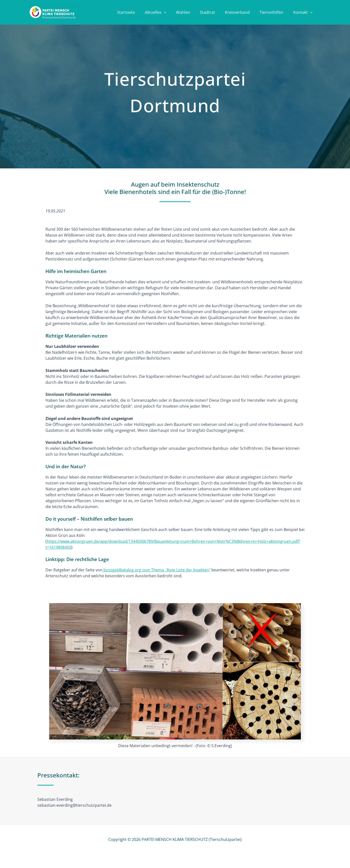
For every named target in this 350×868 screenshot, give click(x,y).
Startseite (139, 13)
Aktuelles (166, 13)
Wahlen (192, 13)
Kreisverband (242, 13)
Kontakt (304, 13)
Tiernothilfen (274, 13)
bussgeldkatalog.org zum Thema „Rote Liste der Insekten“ (156, 570)
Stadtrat (214, 13)
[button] (175, 13)
